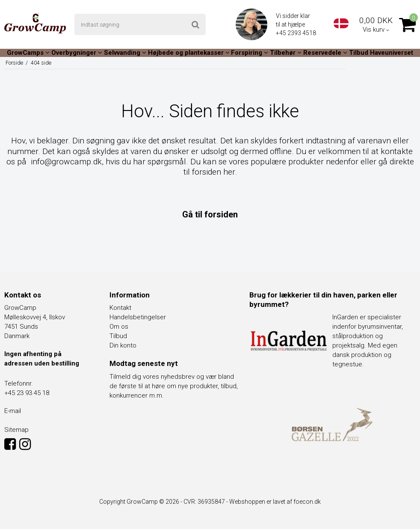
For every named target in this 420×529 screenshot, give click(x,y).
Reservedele (325, 53)
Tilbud (359, 53)
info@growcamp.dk (66, 162)
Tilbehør (286, 53)
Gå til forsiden (210, 214)
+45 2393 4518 (297, 33)
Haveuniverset (392, 53)
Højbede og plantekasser (189, 53)
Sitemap (16, 430)
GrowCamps (28, 53)
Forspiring (250, 53)
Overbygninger (77, 53)
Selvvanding (125, 53)
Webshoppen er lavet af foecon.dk (275, 502)
